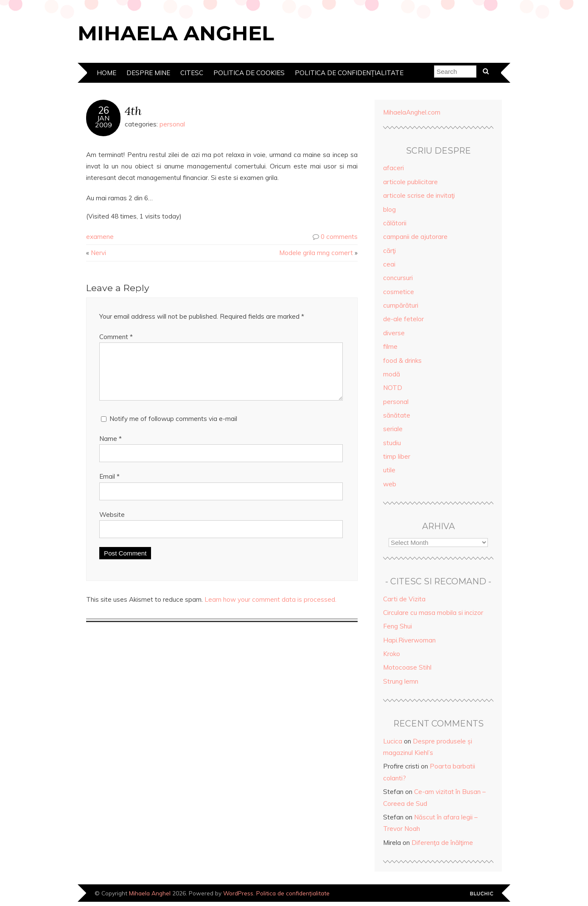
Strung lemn (401, 681)
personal (172, 124)
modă (392, 374)
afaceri (393, 168)
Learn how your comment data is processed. (270, 610)
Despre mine (148, 73)
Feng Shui (398, 626)
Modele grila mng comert (316, 253)
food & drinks (402, 360)
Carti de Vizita (404, 599)
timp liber (397, 456)
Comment (116, 337)
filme (390, 346)
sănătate (397, 415)
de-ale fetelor (403, 319)
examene (100, 237)
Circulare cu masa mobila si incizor (433, 613)
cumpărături (401, 305)
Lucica (393, 741)
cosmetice (399, 292)
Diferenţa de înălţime (442, 843)
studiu (392, 443)
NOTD (393, 388)
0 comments (339, 237)
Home (106, 73)
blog (389, 209)
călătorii (395, 223)
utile (389, 470)
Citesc (192, 73)
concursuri (398, 278)
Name (111, 449)
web (390, 484)
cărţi (389, 251)
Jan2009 (104, 121)
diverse (394, 333)
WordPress (238, 893)
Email (109, 487)
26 (104, 110)
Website (112, 525)
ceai (389, 264)
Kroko (392, 654)
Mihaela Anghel (176, 33)
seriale (393, 429)
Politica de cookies (249, 73)
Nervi (98, 253)
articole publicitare (410, 182)
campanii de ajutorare (415, 237)
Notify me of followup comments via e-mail (173, 429)
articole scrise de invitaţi (419, 195)
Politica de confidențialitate (349, 73)
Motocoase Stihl (407, 667)
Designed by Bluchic (482, 894)
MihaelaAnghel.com (412, 112)
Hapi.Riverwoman (409, 640)
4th (133, 111)
